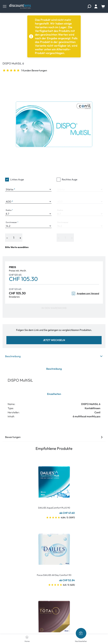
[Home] (27, 637)
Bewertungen (54, 437)
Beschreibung (54, 356)
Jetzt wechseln (54, 340)
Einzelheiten (54, 394)
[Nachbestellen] (81, 633)
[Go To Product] (54, 480)
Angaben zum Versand (85, 293)
